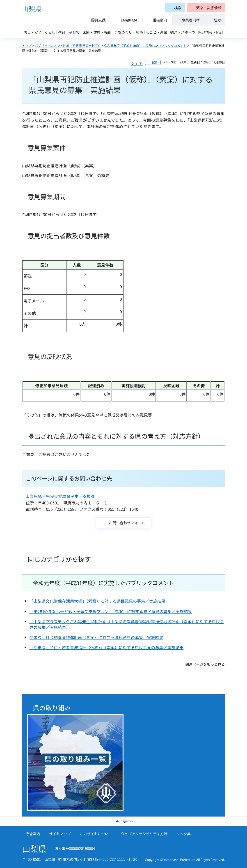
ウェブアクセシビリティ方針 (144, 834)
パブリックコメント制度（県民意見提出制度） (68, 46)
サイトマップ (60, 834)
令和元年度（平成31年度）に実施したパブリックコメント (145, 46)
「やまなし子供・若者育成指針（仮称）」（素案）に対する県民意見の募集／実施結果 (106, 647)
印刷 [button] (155, 63)
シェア (137, 63)
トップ (27, 46)
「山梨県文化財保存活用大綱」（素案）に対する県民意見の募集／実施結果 (97, 601)
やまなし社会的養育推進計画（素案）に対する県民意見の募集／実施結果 (96, 637)
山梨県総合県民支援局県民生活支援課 (60, 496)
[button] (206, 8)
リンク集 (183, 834)
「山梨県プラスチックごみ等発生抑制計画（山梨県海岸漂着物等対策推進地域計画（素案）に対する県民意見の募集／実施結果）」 (127, 624)
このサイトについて (96, 834)
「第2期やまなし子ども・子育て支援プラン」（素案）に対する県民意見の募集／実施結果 (111, 611)
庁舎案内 (33, 834)
